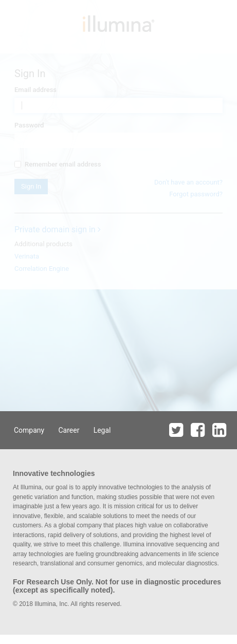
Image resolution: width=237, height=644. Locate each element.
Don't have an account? (188, 182)
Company (29, 430)
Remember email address (58, 164)
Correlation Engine (42, 269)
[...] (18, 164)
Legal (102, 430)
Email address (35, 90)
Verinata (27, 256)
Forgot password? (196, 194)
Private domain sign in (58, 229)
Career (69, 430)
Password (29, 125)
